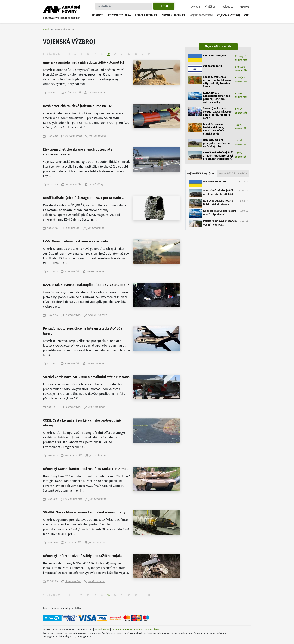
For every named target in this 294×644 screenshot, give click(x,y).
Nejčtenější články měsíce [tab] (233, 173)
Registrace (227, 7)
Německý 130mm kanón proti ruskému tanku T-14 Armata (86, 469)
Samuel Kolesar (97, 315)
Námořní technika (174, 15)
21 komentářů (73, 185)
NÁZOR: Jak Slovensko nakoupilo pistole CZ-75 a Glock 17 (86, 285)
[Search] (124, 6)
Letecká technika (146, 15)
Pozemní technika (119, 15)
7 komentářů (72, 364)
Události (98, 15)
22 (129, 54)
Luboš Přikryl (96, 185)
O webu (195, 7)
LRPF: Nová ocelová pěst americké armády (75, 241)
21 (122, 54)
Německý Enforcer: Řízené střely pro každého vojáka (83, 556)
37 (149, 54)
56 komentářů (73, 407)
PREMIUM (243, 7)
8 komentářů (73, 581)
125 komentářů (74, 499)
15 (81, 54)
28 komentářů (73, 136)
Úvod (46, 30)
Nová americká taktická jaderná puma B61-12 (77, 106)
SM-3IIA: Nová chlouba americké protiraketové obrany (84, 512)
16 (88, 54)
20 (115, 54)
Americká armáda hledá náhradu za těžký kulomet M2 (84, 63)
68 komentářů (73, 315)
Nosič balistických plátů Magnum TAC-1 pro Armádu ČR (84, 198)
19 (109, 54)
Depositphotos (102, 630)
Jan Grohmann (96, 93)
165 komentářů (74, 456)
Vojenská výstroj (228, 15)
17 (95, 54)
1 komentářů (72, 272)
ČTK (247, 15)
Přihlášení (210, 7)
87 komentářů (73, 543)
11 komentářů (73, 93)
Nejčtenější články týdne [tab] (201, 173)
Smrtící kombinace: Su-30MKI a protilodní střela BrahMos (86, 377)
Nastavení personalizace (147, 630)
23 (136, 54)
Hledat (164, 6)
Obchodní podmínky (122, 630)
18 (101, 54)
